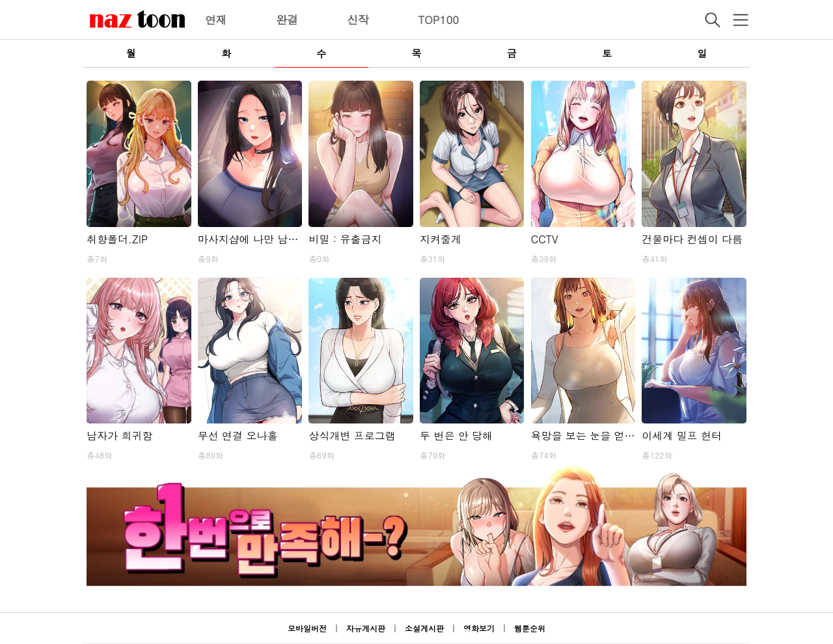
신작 (358, 20)
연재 (216, 20)
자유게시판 (366, 628)
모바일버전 (307, 628)
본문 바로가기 (0, 0)
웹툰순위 (530, 628)
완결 (287, 20)
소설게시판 (424, 628)
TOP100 (438, 20)
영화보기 (479, 628)
